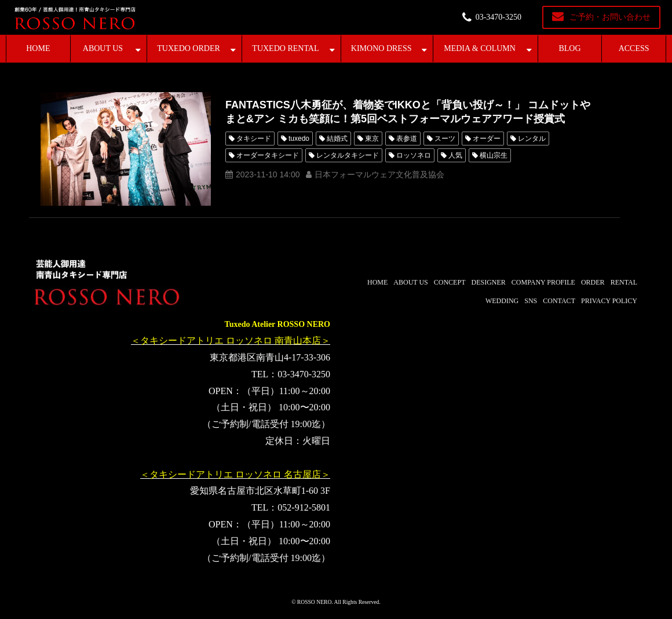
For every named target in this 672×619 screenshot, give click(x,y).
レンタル (532, 139)
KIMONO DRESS (381, 48)
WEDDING (502, 301)
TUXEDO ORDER (189, 48)
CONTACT (559, 301)
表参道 (407, 139)
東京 (372, 139)
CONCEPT (450, 282)
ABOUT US (103, 48)
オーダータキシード (268, 155)
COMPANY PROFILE (543, 282)
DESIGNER (488, 282)
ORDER (593, 282)
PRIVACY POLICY (609, 301)
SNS (531, 301)
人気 (455, 155)
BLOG (569, 48)
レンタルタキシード (348, 155)
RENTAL (624, 282)
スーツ (445, 139)
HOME (38, 48)
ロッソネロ (414, 155)
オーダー (487, 139)
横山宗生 (494, 155)
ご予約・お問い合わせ (610, 17)
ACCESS (634, 48)
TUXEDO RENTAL (285, 48)
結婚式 (337, 139)
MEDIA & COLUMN (480, 48)
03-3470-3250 (498, 17)
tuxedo (299, 139)
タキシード (254, 139)
